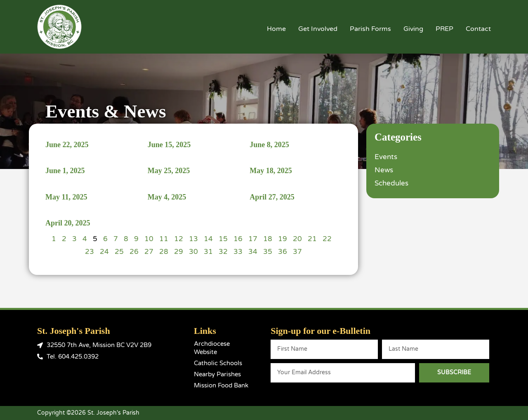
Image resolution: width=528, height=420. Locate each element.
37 (297, 252)
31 (208, 252)
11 (164, 239)
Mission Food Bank (221, 385)
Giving (413, 29)
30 (193, 252)
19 (283, 239)
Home (276, 29)
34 (253, 252)
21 (312, 239)
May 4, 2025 (167, 197)
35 (268, 252)
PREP (444, 29)
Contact (478, 29)
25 (119, 252)
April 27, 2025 (272, 197)
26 (134, 252)
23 (90, 252)
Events (386, 157)
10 (149, 239)
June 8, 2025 (269, 145)
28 (164, 252)
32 (223, 252)
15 (223, 239)
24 (104, 252)
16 (238, 239)
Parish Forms (370, 29)
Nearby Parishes (217, 374)
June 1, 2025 (65, 171)
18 (268, 239)
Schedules (391, 183)
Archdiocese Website (212, 348)
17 (253, 239)
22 (327, 239)
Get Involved (318, 29)
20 (297, 239)
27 (149, 252)
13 (193, 239)
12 (179, 239)
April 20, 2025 (68, 223)
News (384, 170)
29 (179, 252)
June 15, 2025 (169, 145)
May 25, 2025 (169, 171)
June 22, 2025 (67, 145)
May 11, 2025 (66, 197)
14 (208, 239)
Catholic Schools (218, 363)
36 (283, 252)
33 (238, 252)
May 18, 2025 (271, 171)
